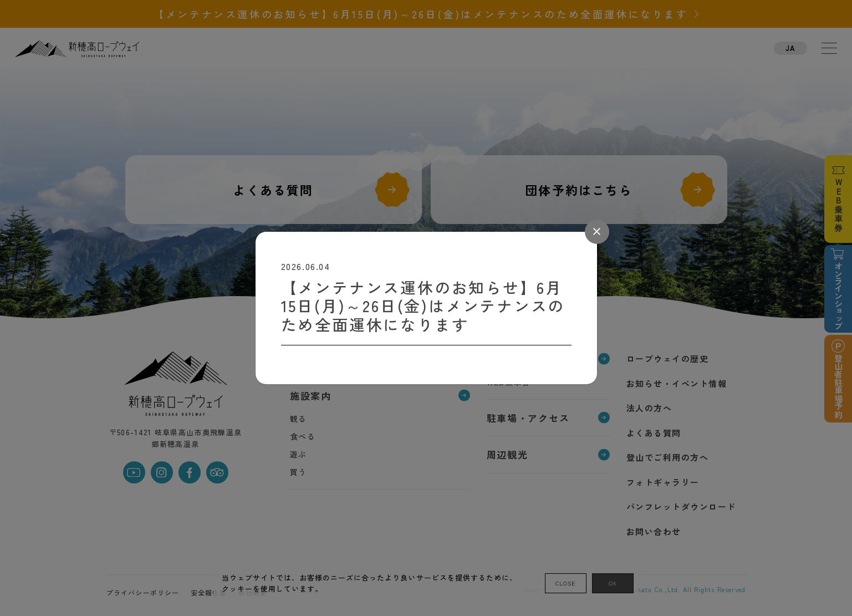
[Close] (597, 232)
